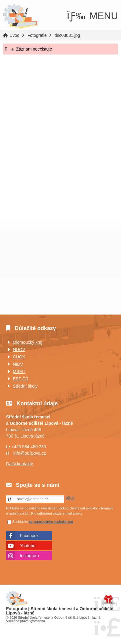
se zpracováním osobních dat (51, 522)
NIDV (18, 364)
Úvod (20, 16)
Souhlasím (20, 522)
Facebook (29, 536)
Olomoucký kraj (28, 342)
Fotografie (37, 35)
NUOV (19, 350)
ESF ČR (21, 379)
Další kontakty (20, 464)
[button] (92, 16)
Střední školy (25, 386)
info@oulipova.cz (30, 453)
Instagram (29, 556)
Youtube (28, 546)
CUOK (19, 357)
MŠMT (19, 371)
